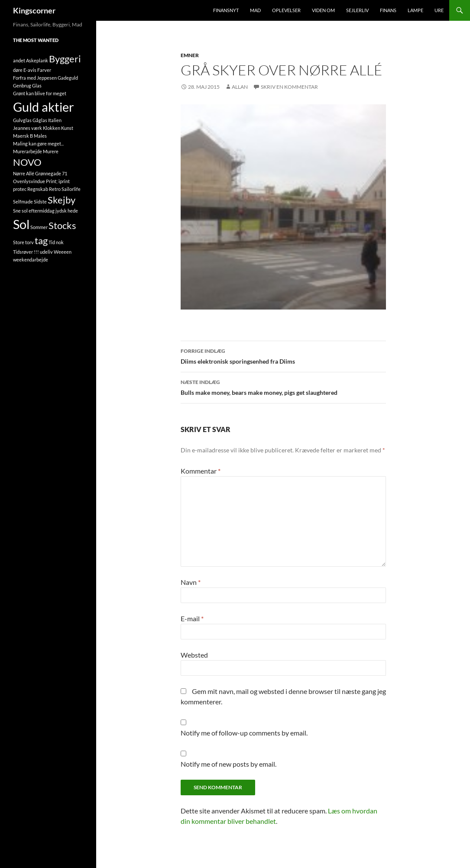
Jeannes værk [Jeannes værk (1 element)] (28, 128)
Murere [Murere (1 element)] (51, 151)
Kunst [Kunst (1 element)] (67, 128)
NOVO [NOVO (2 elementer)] (27, 162)
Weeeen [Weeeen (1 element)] (63, 252)
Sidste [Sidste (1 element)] (40, 202)
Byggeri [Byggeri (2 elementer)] (65, 59)
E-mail (192, 618)
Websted (194, 655)
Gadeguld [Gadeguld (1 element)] (68, 78)
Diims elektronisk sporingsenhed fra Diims (283, 355)
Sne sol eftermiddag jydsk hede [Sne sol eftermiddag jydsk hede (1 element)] (45, 211)
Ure (439, 10)
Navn (191, 582)
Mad (255, 10)
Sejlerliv (357, 10)
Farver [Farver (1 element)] (44, 70)
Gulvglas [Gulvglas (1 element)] (22, 120)
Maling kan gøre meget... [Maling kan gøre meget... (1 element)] (38, 144)
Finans (388, 10)
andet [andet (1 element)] (19, 60)
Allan (240, 87)
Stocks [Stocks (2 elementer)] (62, 225)
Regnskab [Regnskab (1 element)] (38, 189)
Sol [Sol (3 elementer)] (21, 224)
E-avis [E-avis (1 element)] (30, 70)
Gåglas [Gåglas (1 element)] (40, 120)
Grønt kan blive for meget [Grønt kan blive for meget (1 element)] (40, 93)
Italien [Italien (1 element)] (55, 120)
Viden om (323, 10)
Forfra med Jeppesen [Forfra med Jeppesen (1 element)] (35, 78)
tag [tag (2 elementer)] (41, 240)
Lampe (415, 10)
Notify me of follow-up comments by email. (244, 733)
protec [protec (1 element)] (20, 189)
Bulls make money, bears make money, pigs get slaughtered (283, 387)
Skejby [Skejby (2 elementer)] (62, 200)
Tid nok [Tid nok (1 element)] (56, 242)
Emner (190, 55)
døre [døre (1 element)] (18, 70)
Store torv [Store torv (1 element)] (23, 242)
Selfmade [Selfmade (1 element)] (23, 202)
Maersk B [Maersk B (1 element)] (23, 136)
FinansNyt (226, 10)
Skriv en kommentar (289, 87)
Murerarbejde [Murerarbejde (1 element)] (28, 151)
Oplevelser (286, 10)
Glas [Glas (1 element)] (37, 86)
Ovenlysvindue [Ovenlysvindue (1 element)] (29, 181)
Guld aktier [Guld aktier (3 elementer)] (44, 107)
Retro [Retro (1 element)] (55, 189)
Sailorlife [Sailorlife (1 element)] (71, 189)
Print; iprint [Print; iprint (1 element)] (58, 181)
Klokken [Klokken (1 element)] (52, 128)
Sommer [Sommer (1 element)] (39, 227)
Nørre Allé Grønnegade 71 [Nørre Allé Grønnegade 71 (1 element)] (40, 173)
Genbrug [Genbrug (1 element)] (22, 86)
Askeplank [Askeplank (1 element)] (37, 60)
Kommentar (201, 471)
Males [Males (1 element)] (40, 136)
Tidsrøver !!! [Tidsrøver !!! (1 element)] (26, 252)
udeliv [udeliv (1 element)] (46, 252)
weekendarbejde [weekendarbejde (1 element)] (31, 260)
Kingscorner (34, 10)
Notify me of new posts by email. (229, 764)
